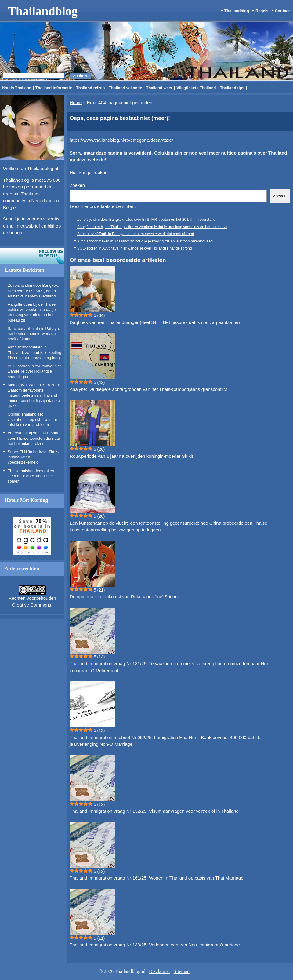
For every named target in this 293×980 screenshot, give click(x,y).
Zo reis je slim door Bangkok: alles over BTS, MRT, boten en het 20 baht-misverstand (33, 291)
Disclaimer (160, 971)
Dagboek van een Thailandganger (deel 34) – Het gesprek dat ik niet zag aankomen (155, 322)
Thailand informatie (54, 88)
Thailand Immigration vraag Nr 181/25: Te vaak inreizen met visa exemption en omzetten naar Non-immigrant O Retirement (170, 667)
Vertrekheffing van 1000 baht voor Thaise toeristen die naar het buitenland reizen (34, 438)
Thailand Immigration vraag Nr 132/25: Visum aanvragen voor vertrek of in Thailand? (155, 811)
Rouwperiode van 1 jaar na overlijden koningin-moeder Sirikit (131, 456)
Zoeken (77, 185)
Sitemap (182, 971)
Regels (262, 11)
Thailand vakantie (125, 88)
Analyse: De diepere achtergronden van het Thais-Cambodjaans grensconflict (148, 389)
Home (76, 102)
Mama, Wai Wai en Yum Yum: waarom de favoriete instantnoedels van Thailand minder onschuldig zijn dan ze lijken (34, 395)
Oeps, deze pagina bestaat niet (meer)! (120, 118)
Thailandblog (43, 11)
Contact (282, 11)
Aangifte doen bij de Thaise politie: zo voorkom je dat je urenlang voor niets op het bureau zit (152, 227)
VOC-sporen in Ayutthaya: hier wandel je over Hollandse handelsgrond (34, 371)
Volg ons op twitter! (32, 256)
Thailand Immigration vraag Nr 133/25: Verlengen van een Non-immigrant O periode (155, 945)
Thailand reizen (90, 88)
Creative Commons (31, 605)
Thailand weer (159, 88)
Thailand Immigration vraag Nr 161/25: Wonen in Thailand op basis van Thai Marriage (156, 878)
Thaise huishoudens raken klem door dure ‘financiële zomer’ (31, 476)
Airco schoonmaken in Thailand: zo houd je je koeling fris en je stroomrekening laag (34, 352)
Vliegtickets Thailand (196, 88)
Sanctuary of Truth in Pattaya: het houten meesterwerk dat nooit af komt (34, 334)
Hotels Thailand (17, 88)
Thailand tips (232, 88)
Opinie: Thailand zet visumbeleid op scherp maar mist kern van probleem (33, 420)
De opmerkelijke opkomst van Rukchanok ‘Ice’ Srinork (124, 597)
